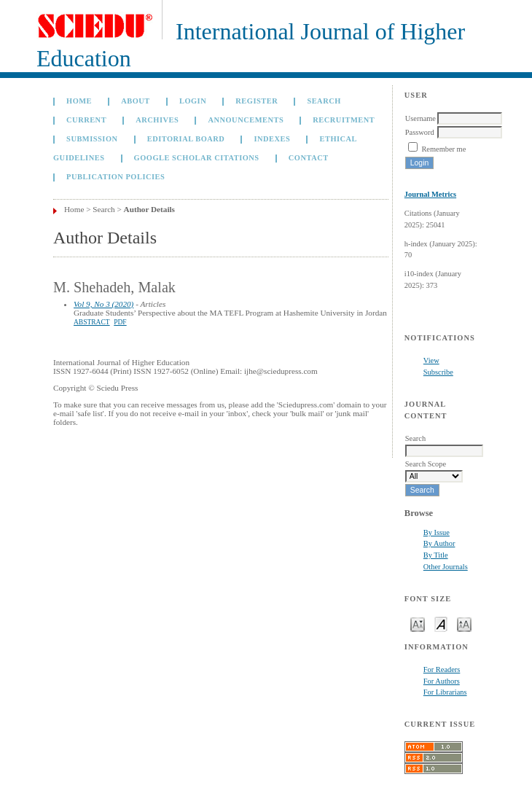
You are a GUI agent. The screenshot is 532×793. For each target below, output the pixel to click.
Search (324, 101)
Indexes (272, 139)
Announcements (246, 120)
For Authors (442, 681)
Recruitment (344, 120)
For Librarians (445, 692)
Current (86, 120)
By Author (439, 543)
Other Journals (446, 567)
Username (420, 118)
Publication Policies (116, 177)
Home (79, 101)
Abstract (92, 322)
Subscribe (438, 372)
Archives (157, 120)
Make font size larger (464, 624)
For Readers (442, 669)
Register (257, 101)
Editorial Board (186, 139)
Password (420, 132)
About (136, 101)
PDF (120, 322)
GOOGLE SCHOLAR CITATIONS (197, 158)
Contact (309, 158)
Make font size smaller (418, 624)
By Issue (437, 532)
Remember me (443, 149)
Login (193, 101)
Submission (92, 139)
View (431, 360)
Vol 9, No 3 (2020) (103, 304)
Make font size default (441, 624)
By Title (436, 555)
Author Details (149, 209)
